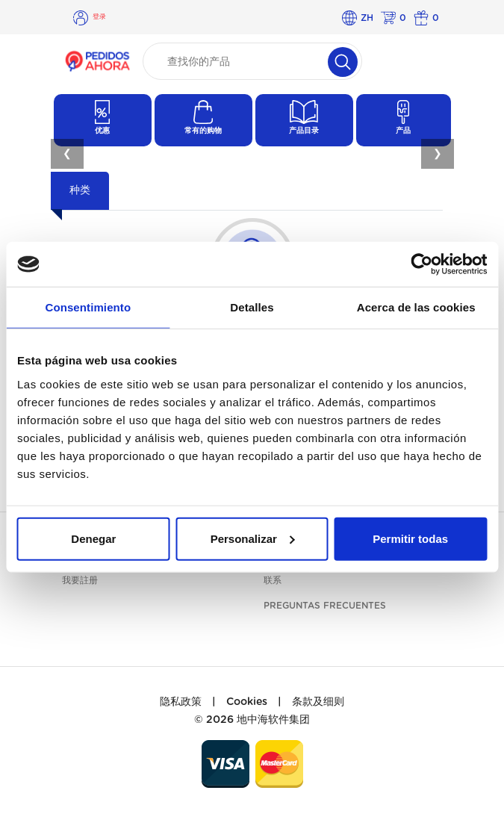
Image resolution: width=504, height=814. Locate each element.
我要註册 (80, 580)
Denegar (93, 538)
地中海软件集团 (273, 720)
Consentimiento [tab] (88, 307)
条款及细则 (318, 702)
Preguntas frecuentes (325, 606)
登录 (99, 17)
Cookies (247, 702)
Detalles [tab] (252, 307)
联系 (273, 580)
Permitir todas (410, 538)
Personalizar (253, 538)
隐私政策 (181, 702)
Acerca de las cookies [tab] (416, 307)
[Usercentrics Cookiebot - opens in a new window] (421, 264)
